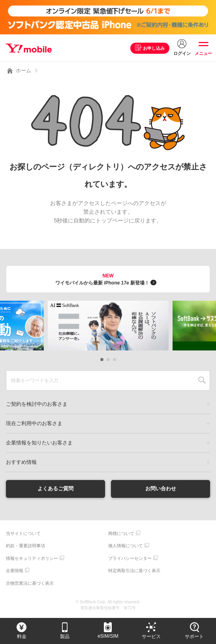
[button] (102, 360)
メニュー (203, 53)
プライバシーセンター (130, 559)
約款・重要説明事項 (25, 546)
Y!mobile (29, 48)
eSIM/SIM (108, 636)
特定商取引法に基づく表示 (134, 571)
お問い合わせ (161, 489)
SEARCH (202, 380)
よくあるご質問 (55, 489)
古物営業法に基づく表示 (30, 584)
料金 (22, 636)
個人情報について (126, 546)
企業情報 (15, 571)
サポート (194, 636)
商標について (121, 534)
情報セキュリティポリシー (32, 559)
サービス (151, 636)
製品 (65, 636)
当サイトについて (23, 534)
